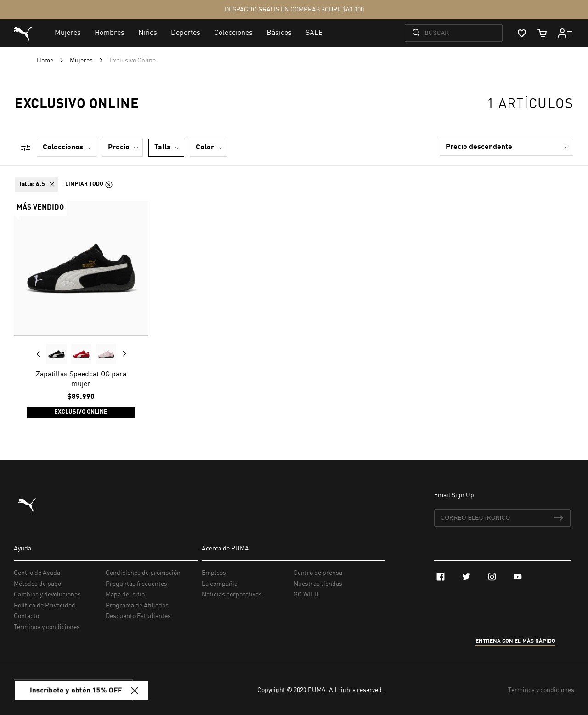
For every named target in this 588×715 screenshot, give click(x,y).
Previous (39, 354)
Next (124, 354)
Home (46, 61)
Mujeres (82, 61)
